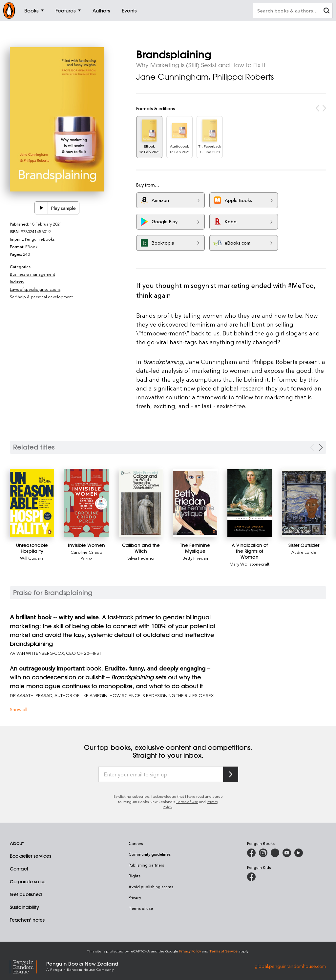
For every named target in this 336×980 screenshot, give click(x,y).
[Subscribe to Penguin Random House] (231, 774)
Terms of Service (223, 951)
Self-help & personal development (41, 297)
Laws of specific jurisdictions (35, 289)
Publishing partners (146, 865)
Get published (26, 894)
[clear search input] (326, 11)
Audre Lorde (304, 552)
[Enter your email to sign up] (161, 774)
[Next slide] (321, 447)
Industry (17, 282)
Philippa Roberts (243, 77)
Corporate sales (28, 882)
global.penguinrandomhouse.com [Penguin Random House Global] (290, 966)
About (17, 843)
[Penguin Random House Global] (28, 966)
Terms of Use (187, 801)
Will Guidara (32, 558)
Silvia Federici (141, 558)
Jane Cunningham (172, 77)
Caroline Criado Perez (86, 555)
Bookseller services (31, 856)
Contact (19, 869)
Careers (136, 843)
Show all (19, 709)
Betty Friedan (195, 558)
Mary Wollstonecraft (250, 564)
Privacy (135, 897)
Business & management (32, 274)
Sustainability (24, 907)
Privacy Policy (190, 951)
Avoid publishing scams (151, 887)
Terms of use (141, 908)
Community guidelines (150, 854)
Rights (135, 876)
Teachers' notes (27, 920)
